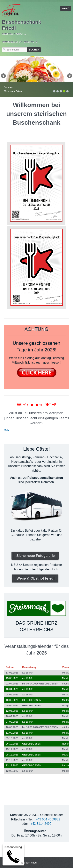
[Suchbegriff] (15, 50)
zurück (4, 76)
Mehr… (8, 430)
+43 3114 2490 (41, 824)
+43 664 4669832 (48, 819)
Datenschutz (28, 42)
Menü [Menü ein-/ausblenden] (66, 9)
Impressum (10, 42)
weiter (69, 76)
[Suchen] (34, 50)
